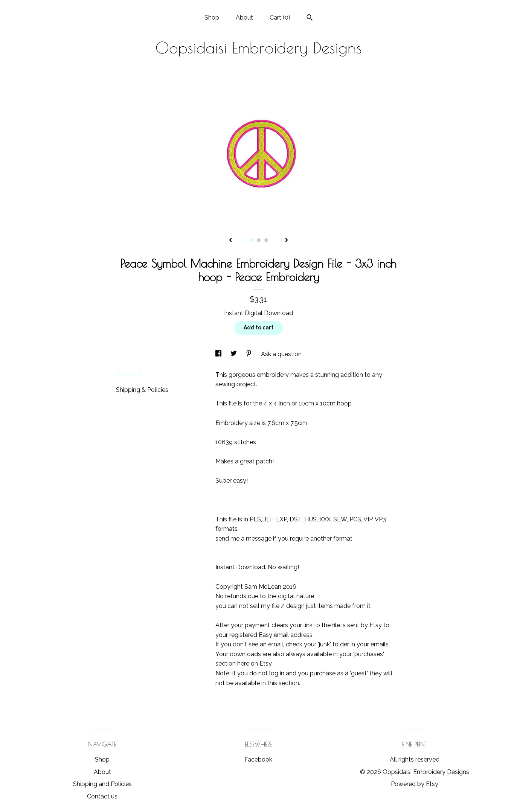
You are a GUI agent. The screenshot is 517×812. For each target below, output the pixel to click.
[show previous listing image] (230, 241)
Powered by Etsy (415, 784)
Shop (212, 18)
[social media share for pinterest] (250, 354)
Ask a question (281, 354)
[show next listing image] (287, 241)
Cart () (280, 18)
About (244, 18)
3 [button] (266, 240)
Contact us (102, 796)
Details (129, 374)
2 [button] (259, 240)
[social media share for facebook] (219, 354)
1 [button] (251, 240)
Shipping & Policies (142, 390)
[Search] (310, 18)
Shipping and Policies (102, 784)
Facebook (258, 759)
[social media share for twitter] (234, 354)
